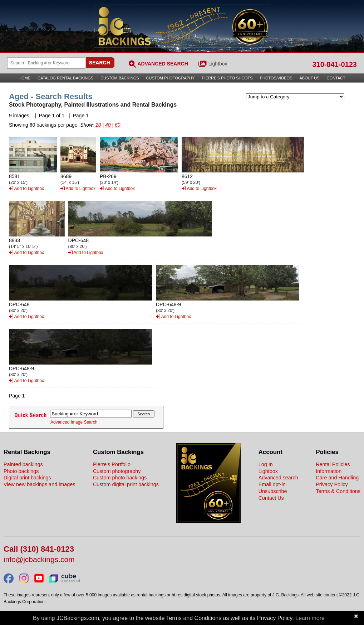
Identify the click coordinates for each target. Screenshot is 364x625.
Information (329, 471)
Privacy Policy (332, 484)
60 (118, 125)
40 (108, 125)
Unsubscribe (273, 491)
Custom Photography (171, 78)
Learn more (310, 618)
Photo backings (21, 471)
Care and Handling (337, 478)
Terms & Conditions (338, 491)
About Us (310, 78)
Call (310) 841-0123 (39, 549)
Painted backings (23, 464)
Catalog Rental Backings (65, 78)
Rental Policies (333, 464)
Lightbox (218, 64)
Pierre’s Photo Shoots (227, 78)
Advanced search (278, 478)
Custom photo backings (120, 478)
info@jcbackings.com (39, 560)
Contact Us (271, 498)
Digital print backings (27, 478)
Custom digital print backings (126, 484)
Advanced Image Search (74, 422)
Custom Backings (120, 78)
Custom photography (117, 471)
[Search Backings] (46, 63)
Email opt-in (272, 484)
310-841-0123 (335, 64)
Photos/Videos (276, 78)
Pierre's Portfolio (112, 464)
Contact (336, 78)
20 (98, 125)
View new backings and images (40, 484)
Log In (266, 464)
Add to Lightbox (26, 189)
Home (24, 78)
